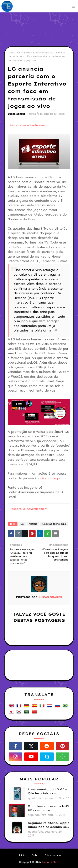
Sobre (36, 855)
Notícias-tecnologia (37, 53)
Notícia (33, 524)
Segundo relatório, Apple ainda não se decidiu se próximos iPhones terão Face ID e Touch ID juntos (49, 825)
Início (22, 855)
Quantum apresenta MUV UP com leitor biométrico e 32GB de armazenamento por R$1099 (49, 808)
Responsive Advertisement (29, 125)
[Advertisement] (41, 29)
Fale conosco (53, 855)
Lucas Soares (17, 114)
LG (22, 524)
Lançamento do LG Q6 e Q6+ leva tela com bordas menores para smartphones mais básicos (48, 792)
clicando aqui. (51, 478)
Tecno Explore (50, 862)
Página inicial (15, 53)
